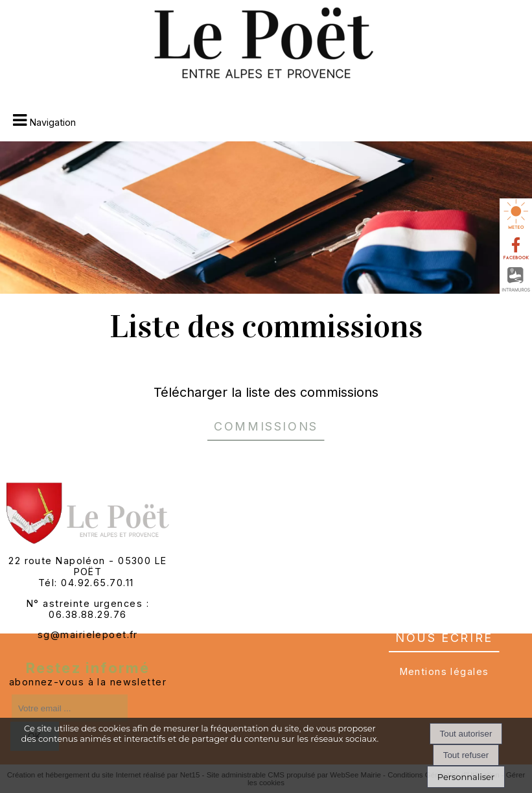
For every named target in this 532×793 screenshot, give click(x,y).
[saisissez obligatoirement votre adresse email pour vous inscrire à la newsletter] (70, 708)
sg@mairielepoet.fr (88, 634)
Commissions (266, 424)
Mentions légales (445, 671)
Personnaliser (466, 777)
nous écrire (444, 636)
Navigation (53, 122)
